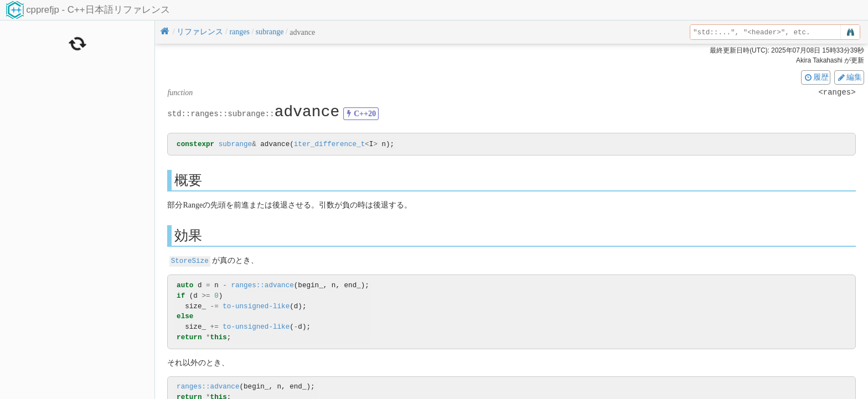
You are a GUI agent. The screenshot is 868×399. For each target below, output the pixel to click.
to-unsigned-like (256, 306)
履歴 (816, 77)
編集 (849, 77)
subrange (235, 145)
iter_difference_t (329, 145)
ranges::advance (262, 285)
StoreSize (190, 261)
